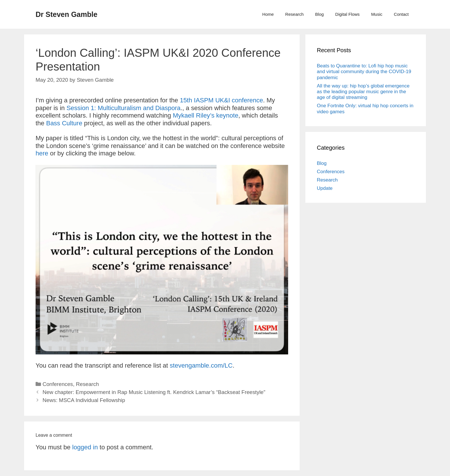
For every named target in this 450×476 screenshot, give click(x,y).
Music (377, 14)
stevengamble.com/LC (201, 365)
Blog (319, 14)
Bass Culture (64, 123)
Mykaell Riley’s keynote (205, 115)
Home (268, 14)
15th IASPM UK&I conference (222, 100)
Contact (401, 14)
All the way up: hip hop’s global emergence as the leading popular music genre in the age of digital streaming (363, 92)
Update (325, 188)
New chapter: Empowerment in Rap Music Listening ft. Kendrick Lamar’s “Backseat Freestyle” (154, 392)
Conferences (58, 384)
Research (294, 14)
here (42, 153)
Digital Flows (347, 14)
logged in (85, 447)
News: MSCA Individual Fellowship (84, 400)
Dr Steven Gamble (66, 14)
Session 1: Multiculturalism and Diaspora (124, 108)
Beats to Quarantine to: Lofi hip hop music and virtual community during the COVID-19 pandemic (364, 72)
